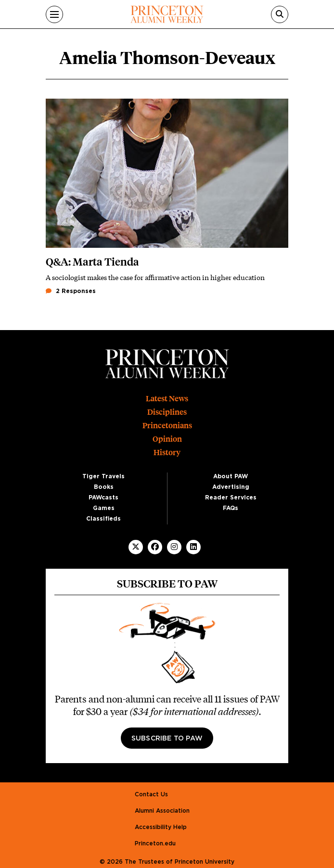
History (167, 453)
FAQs (231, 508)
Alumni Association (162, 811)
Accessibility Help (161, 827)
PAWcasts (103, 498)
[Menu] (54, 14)
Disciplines (167, 412)
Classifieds (103, 519)
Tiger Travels (103, 476)
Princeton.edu (155, 843)
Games (104, 508)
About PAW (231, 476)
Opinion (167, 439)
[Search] (280, 14)
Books (104, 487)
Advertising (231, 487)
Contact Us (151, 794)
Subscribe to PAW (167, 739)
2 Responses (71, 291)
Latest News (167, 399)
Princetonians (167, 426)
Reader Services (231, 498)
